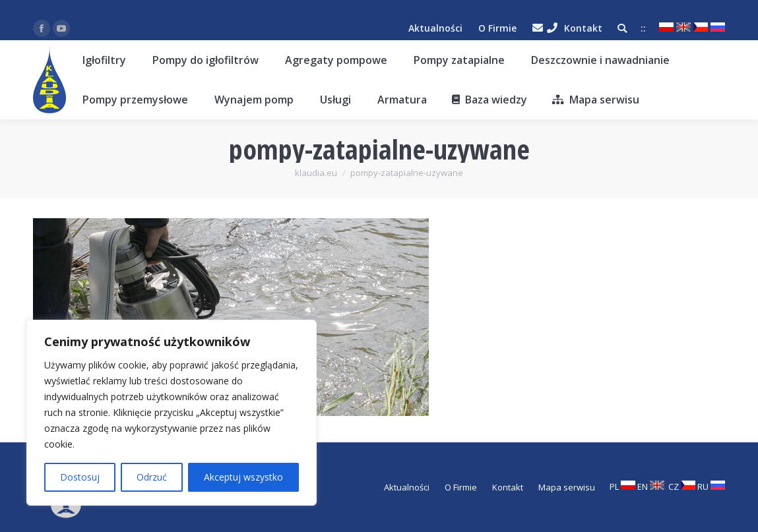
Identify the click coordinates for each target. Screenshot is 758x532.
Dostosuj (80, 477)
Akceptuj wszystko (243, 477)
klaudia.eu (316, 173)
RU (711, 487)
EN (651, 487)
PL (622, 487)
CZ (682, 487)
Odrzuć (152, 477)
